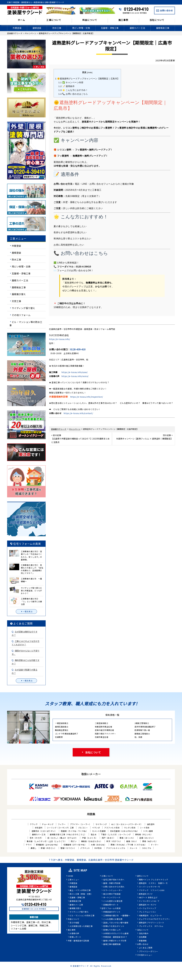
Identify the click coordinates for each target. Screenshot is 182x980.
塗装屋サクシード (81, 966)
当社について (157, 20)
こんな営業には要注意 (113, 919)
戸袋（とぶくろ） (90, 838)
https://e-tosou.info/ (60, 339)
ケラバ (29, 845)
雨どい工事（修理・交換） (81, 894)
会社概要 (143, 937)
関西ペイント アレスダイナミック (154, 880)
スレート (134, 848)
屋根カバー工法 (137, 28)
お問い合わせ (143, 944)
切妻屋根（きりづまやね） (75, 845)
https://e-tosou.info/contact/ (78, 413)
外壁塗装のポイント (112, 912)
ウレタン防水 (130, 828)
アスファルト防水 (112, 828)
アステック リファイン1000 (152, 890)
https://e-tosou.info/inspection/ (87, 397)
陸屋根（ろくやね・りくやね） (74, 831)
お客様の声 (74, 934)
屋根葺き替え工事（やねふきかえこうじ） (68, 834)
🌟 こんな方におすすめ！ (73, 90)
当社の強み (144, 934)
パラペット (85, 848)
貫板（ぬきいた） (150, 841)
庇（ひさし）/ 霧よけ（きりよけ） (63, 838)
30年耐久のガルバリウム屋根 (116, 934)
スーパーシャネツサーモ (150, 887)
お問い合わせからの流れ (114, 887)
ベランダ (96, 828)
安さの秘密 (74, 923)
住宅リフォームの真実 (111, 908)
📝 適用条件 (67, 86)
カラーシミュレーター (113, 890)
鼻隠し (34, 848)
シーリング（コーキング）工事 (60, 828)
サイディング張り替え (23, 308)
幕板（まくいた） (127, 838)
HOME (71, 876)
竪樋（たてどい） (68, 848)
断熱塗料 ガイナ (146, 894)
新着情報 (143, 941)
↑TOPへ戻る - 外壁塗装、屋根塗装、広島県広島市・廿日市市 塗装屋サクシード (91, 860)
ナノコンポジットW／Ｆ (149, 901)
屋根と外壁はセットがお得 (115, 941)
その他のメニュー (145, 955)
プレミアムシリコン (148, 912)
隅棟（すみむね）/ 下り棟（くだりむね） (129, 845)
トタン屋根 (148, 831)
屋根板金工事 (163, 28)
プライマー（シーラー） (81, 824)
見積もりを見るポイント (114, 926)
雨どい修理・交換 (81, 28)
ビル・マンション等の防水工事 (26, 323)
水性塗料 (39, 828)
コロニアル (147, 848)
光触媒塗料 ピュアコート (150, 916)
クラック (34, 824)
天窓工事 (16, 301)
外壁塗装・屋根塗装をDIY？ (115, 937)
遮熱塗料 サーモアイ (148, 905)
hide (90, 72)
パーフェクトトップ (148, 908)
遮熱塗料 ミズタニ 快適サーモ (153, 883)
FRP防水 (98, 848)
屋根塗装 (37, 28)
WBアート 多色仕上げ (148, 898)
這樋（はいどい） (147, 838)
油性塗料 (151, 824)
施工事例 (123, 20)
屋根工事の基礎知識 (112, 944)
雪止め (94, 834)
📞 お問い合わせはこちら (73, 94)
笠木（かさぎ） (36, 838)
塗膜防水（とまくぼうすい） (44, 831)
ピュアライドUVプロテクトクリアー (154, 919)
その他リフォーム (21, 315)
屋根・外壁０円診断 (112, 883)
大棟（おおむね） (99, 845)
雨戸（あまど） (109, 838)
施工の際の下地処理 (112, 894)
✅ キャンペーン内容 (71, 82)
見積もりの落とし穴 (112, 930)
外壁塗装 (17, 28)
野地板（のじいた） (144, 834)
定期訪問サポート (111, 905)
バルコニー (83, 828)
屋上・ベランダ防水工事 (80, 890)
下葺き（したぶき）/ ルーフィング (116, 834)
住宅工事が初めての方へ (114, 880)
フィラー (62, 824)
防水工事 (57, 28)
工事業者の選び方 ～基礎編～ (117, 916)
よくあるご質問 (146, 948)
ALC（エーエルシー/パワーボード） (127, 824)
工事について (54, 20)
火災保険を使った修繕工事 (81, 926)
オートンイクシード (112, 898)
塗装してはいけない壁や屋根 (116, 923)
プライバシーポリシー (149, 952)
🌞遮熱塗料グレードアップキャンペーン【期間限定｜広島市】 (87, 79)
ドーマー (155, 845)
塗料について (143, 876)
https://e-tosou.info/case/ (75, 372)
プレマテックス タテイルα (151, 926)
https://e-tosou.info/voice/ (75, 376)
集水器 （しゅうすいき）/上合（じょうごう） (47, 841)
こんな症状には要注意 (113, 901)
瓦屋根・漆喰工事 (110, 28)
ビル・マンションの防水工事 (82, 916)
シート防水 (145, 828)
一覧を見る (26, 612)
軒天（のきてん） (114, 841)
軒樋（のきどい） (48, 848)
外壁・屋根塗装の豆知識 (78, 941)
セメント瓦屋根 (99, 831)
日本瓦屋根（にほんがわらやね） (124, 831)
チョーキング (48, 824)
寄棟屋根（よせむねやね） (47, 845)
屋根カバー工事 (76, 905)
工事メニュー (74, 880)
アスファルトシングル (116, 848)
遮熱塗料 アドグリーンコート (152, 923)
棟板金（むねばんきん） (92, 841)
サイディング (101, 824)
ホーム (21, 20)
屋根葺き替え (19, 294)
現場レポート (75, 937)
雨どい (74, 841)
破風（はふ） (132, 841)
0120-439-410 (136, 9)
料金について (90, 20)
